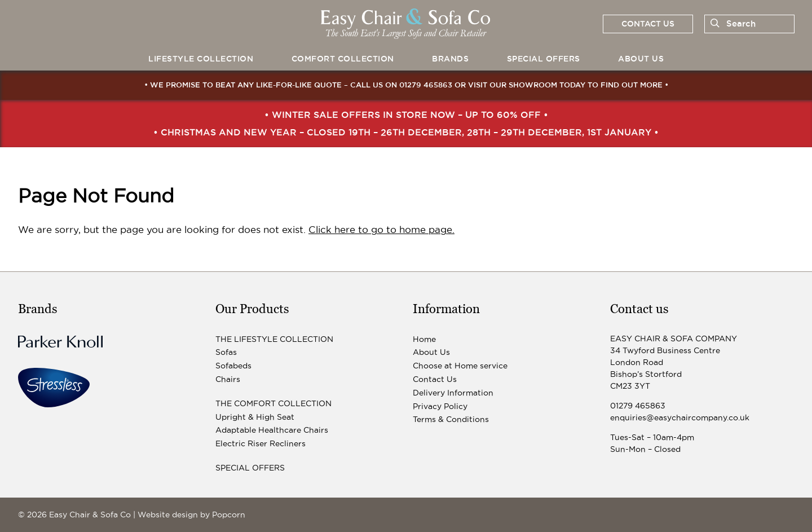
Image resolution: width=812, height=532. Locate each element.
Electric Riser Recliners (261, 443)
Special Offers (544, 59)
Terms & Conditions (451, 419)
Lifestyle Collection (201, 59)
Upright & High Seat (255, 417)
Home (424, 339)
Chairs (228, 379)
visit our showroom (513, 85)
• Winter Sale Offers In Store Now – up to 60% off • (406, 115)
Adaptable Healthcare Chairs (272, 430)
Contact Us (435, 379)
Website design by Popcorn (191, 515)
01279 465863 (426, 85)
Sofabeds (233, 366)
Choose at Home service (460, 366)
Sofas (226, 352)
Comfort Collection (343, 59)
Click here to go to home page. (381, 230)
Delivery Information (453, 393)
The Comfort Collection (273, 403)
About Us (641, 59)
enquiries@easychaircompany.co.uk (680, 417)
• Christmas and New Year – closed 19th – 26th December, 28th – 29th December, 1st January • (406, 132)
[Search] (713, 24)
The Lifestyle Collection (274, 339)
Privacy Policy (440, 406)
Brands (450, 59)
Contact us (648, 24)
